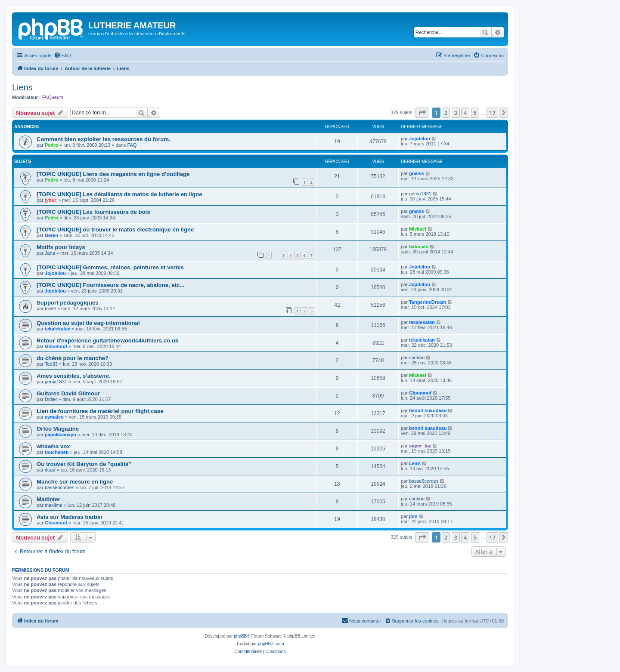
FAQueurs (53, 97)
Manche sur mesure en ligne (75, 482)
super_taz (420, 446)
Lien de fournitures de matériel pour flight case (100, 411)
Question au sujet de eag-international (88, 323)
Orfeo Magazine (58, 429)
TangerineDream (428, 302)
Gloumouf (56, 346)
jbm (413, 516)
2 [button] (446, 113)
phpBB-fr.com (271, 644)
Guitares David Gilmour (68, 393)
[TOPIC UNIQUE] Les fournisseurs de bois (93, 212)
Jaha (50, 253)
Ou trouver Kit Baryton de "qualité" (84, 464)
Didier (51, 399)
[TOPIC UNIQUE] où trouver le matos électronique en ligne (115, 230)
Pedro (51, 145)
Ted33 (51, 364)
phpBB (240, 636)
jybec (51, 200)
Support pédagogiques (68, 303)
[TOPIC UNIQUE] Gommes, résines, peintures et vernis (110, 267)
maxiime (54, 505)
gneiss (417, 173)
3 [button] (456, 113)
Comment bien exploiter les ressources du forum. (104, 139)
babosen (419, 247)
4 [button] (465, 113)
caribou (417, 358)
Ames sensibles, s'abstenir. (74, 376)
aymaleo (54, 417)
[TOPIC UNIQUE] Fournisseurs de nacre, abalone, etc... (110, 285)
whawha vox (53, 446)
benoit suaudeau (428, 410)
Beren (51, 235)
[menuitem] (62, 55)
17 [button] (492, 113)
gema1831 (420, 194)
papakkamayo (60, 435)
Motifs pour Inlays (61, 247)
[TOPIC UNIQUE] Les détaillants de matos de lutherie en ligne (119, 194)
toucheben (57, 452)
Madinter (48, 499)
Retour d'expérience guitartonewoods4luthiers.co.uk (107, 341)
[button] (422, 113)
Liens (22, 87)
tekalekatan (58, 329)
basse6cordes (60, 487)
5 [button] (475, 113)
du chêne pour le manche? (73, 358)
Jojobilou (420, 139)
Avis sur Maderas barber (70, 517)
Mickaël (418, 229)
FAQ (132, 145)
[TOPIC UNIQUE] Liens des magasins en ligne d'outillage (113, 174)
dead (50, 470)
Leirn (415, 463)
